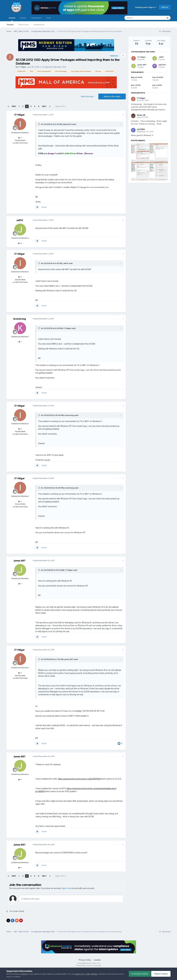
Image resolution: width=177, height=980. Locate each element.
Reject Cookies (161, 974)
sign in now (67, 888)
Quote (44, 207)
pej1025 (162, 65)
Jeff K (20, 220)
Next (44, 106)
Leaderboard (39, 25)
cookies (24, 974)
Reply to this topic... (31, 899)
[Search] (138, 18)
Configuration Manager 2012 (54, 67)
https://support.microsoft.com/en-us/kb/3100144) (80, 779)
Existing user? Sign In (146, 7)
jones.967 (20, 561)
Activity (23, 18)
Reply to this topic (112, 96)
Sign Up (165, 7)
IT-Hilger (22, 67)
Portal (49, 18)
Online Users (24, 25)
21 (20, 138)
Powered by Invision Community (89, 966)
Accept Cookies (140, 974)
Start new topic (87, 96)
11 (20, 584)
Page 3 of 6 (61, 106)
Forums (10, 25)
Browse (12, 19)
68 (20, 243)
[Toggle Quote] (39, 124)
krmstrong (20, 319)
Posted (43, 115)
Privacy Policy (85, 960)
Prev (14, 106)
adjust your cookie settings (86, 974)
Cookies (97, 960)
